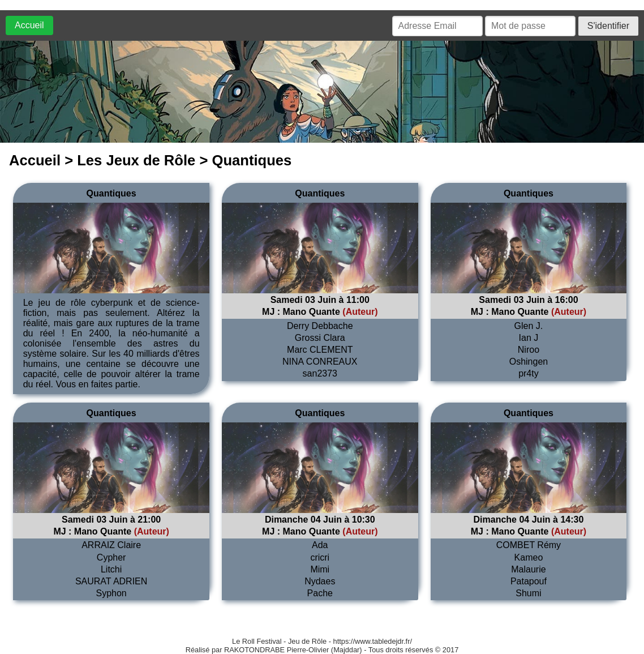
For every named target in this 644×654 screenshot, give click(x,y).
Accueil (29, 25)
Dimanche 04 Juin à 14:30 (529, 520)
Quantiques (111, 193)
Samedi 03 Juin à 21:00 (111, 520)
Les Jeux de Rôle (136, 160)
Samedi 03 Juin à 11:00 (320, 300)
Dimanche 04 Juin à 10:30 (320, 520)
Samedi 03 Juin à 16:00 (528, 300)
